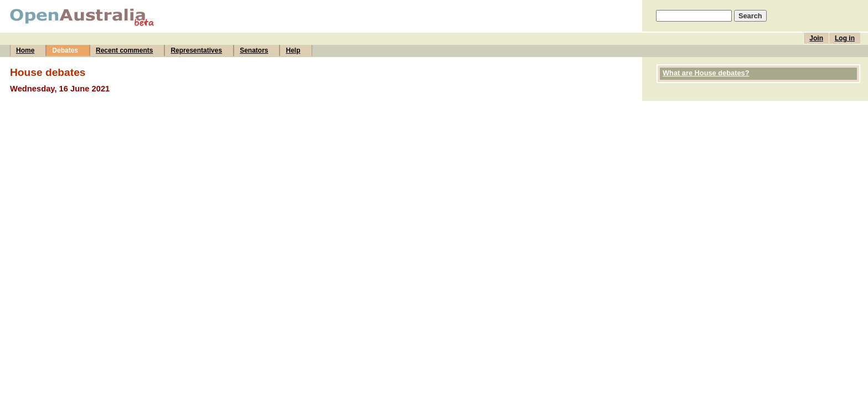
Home (25, 50)
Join (816, 38)
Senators (254, 50)
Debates (65, 50)
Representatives (196, 50)
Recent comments (124, 50)
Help (293, 50)
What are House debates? (706, 73)
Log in (845, 38)
